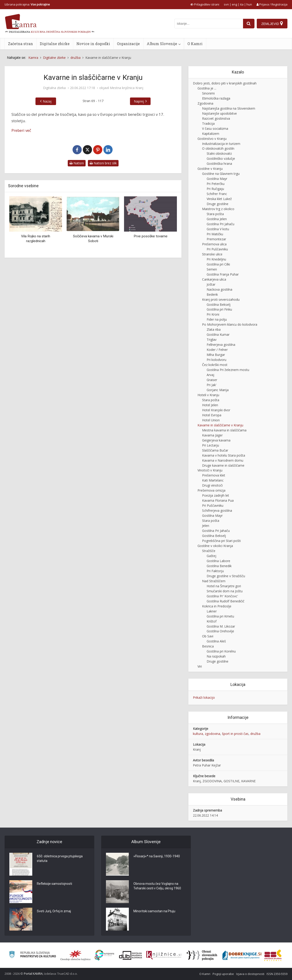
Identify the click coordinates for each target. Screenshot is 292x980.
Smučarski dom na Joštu (225, 591)
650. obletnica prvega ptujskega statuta (60, 858)
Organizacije (128, 44)
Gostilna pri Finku (219, 309)
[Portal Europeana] (104, 955)
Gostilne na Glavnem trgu (221, 174)
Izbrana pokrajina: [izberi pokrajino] (27, 4)
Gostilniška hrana (219, 164)
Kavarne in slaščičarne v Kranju (220, 425)
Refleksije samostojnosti (54, 884)
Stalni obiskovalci (219, 153)
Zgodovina (205, 103)
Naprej (139, 101)
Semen (212, 269)
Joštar (211, 284)
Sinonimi (208, 93)
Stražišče (209, 551)
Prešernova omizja (211, 490)
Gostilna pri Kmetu (220, 616)
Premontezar (216, 239)
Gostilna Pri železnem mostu (228, 370)
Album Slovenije (162, 44)
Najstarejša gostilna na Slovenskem (229, 108)
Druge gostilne (218, 204)
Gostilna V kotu (218, 229)
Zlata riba (214, 329)
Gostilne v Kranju (210, 169)
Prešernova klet (214, 475)
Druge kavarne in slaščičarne (223, 465)
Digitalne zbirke (55, 44)
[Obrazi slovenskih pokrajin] (202, 955)
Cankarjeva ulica (214, 279)
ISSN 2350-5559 (277, 974)
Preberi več (21, 130)
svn (226, 4)
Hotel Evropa (212, 415)
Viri (200, 666)
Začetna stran (20, 44)
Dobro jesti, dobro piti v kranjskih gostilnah (225, 83)
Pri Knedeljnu (216, 259)
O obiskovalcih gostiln (218, 148)
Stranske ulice (212, 254)
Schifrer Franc (217, 194)
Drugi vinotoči (212, 485)
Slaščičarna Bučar (215, 450)
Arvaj (210, 375)
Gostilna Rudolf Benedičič (226, 601)
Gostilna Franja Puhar (223, 274)
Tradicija (208, 123)
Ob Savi (208, 636)
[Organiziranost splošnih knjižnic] (76, 955)
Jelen (206, 526)
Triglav (212, 340)
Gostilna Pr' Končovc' (222, 596)
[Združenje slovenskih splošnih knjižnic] (164, 955)
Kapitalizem (211, 134)
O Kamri (195, 44)
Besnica (208, 646)
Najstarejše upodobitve (219, 113)
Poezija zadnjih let (216, 495)
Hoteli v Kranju (208, 395)
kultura (198, 734)
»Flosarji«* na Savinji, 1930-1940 (157, 856)
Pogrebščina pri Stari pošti (221, 541)
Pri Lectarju (211, 445)
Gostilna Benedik (219, 566)
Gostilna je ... (207, 88)
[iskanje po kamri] (209, 24)
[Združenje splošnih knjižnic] (273, 955)
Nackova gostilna (219, 289)
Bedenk (212, 294)
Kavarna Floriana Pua (218, 500)
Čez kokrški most (215, 365)
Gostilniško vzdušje (221, 158)
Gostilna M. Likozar (221, 626)
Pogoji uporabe (223, 974)
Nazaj (47, 101)
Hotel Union (211, 420)
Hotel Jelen (210, 405)
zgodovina (212, 734)
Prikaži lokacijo (204, 697)
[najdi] (249, 24)
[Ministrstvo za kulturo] (32, 955)
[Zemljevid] (272, 24)
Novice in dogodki (93, 44)
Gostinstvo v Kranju (212, 139)
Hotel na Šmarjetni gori (224, 586)
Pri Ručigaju (215, 189)
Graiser (212, 380)
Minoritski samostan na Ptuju (154, 911)
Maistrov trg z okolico (218, 209)
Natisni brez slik (103, 163)
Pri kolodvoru (216, 360)
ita (242, 4)
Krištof (212, 621)
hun (249, 4)
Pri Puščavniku (217, 249)
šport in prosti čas (235, 734)
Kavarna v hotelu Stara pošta (224, 455)
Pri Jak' (212, 385)
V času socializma (215, 129)
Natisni (77, 163)
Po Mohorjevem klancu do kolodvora (230, 324)
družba (255, 734)
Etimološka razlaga (216, 98)
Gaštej (211, 556)
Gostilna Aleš (216, 641)
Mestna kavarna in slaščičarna (224, 430)
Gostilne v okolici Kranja (215, 546)
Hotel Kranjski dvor (216, 410)
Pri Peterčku (216, 184)
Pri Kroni (213, 314)
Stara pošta (215, 214)
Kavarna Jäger (212, 435)
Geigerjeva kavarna (216, 440)
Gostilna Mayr (217, 179)
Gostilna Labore (218, 561)
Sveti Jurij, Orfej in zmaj (54, 911)
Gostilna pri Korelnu (221, 651)
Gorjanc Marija (218, 390)
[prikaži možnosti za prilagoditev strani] (205, 4)
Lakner (212, 611)
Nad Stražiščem (214, 581)
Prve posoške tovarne (151, 236)
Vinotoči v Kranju (210, 470)
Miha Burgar (216, 355)
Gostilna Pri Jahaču (220, 224)
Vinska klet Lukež (219, 199)
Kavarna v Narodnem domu (223, 460)
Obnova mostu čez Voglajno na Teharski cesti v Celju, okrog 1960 (157, 886)
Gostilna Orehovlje (220, 631)
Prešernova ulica (214, 244)
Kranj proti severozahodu (221, 299)
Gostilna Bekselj (219, 305)
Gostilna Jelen (217, 219)
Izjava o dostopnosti (250, 974)
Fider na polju (217, 319)
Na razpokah (216, 656)
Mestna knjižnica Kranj (127, 88)
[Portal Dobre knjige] (242, 955)
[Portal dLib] (131, 955)
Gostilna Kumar (218, 334)
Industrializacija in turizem (221, 144)
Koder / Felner (217, 350)
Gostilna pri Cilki (218, 264)
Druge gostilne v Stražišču (226, 576)
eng (234, 4)
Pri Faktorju (215, 571)
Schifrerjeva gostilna (217, 510)
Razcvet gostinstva (216, 118)
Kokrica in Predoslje (217, 606)
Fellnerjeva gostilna (221, 345)
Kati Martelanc (213, 480)
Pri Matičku (215, 234)
